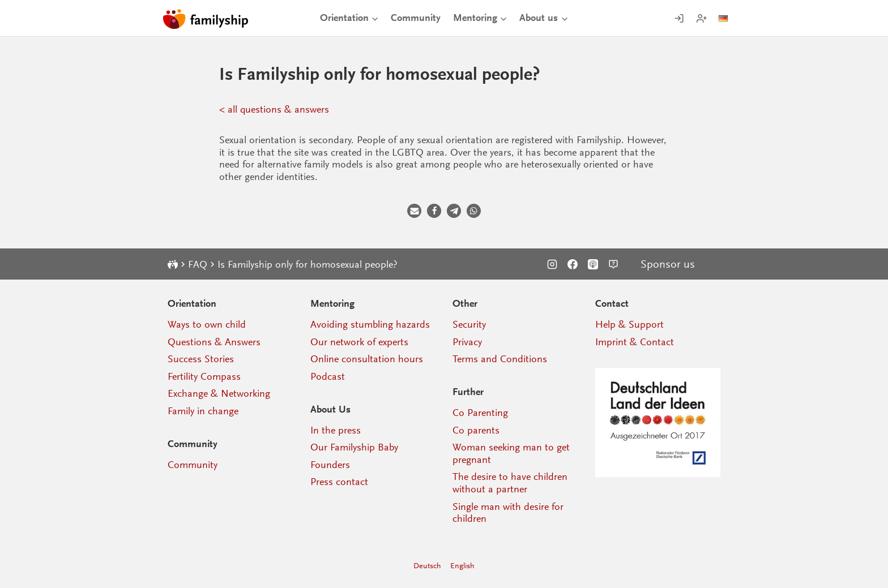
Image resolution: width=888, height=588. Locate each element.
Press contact (339, 482)
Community (416, 18)
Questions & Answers (214, 342)
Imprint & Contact (635, 342)
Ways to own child (207, 324)
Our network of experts (359, 342)
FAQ (198, 264)
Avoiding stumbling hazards (370, 324)
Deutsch (427, 566)
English (462, 566)
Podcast (328, 376)
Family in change (203, 411)
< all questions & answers (274, 109)
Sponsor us (668, 264)
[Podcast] (593, 264)
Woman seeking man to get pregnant (511, 453)
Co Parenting (480, 413)
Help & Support (629, 324)
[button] (414, 211)
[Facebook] (573, 264)
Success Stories (201, 359)
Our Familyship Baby (354, 447)
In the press (336, 430)
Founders (330, 465)
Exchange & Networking (219, 393)
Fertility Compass (204, 376)
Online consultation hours (367, 359)
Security (469, 324)
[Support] (613, 264)
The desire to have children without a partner (510, 483)
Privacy (467, 342)
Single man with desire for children (508, 513)
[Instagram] (552, 264)
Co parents (476, 430)
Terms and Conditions (500, 359)
